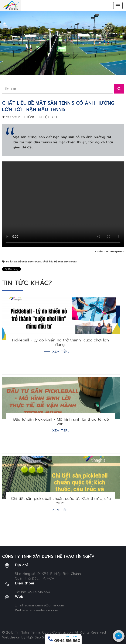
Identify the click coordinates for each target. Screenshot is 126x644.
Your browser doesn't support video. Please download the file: (63, 204)
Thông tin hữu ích (40, 117)
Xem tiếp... (61, 352)
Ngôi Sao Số (36, 637)
